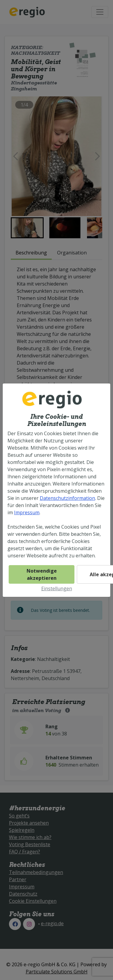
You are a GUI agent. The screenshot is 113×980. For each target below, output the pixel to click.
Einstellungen (57, 588)
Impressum (27, 512)
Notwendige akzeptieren (42, 574)
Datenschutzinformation (67, 498)
